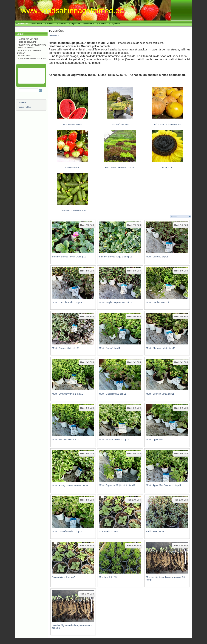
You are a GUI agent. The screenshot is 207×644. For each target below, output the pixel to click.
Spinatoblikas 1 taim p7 (64, 577)
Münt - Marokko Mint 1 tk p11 (66, 440)
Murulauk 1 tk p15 (108, 577)
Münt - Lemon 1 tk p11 (157, 257)
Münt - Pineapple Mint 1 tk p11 (114, 440)
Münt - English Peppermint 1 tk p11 (116, 302)
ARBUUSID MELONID (29, 39)
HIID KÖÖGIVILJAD (28, 42)
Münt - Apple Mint (155, 440)
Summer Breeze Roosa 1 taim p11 (69, 257)
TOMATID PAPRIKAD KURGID (33, 58)
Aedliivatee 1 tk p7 (155, 531)
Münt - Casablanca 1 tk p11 (112, 394)
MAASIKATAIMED (27, 48)
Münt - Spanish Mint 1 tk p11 (160, 394)
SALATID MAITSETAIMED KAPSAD (120, 168)
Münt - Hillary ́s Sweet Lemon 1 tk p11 (71, 486)
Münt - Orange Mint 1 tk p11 (66, 348)
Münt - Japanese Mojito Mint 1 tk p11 (117, 485)
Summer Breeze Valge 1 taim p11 (115, 257)
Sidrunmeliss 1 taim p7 (110, 531)
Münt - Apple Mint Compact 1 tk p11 (164, 485)
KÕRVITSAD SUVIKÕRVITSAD (33, 45)
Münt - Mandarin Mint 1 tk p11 (161, 348)
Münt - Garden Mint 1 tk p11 (160, 302)
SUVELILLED (25, 56)
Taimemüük (54, 36)
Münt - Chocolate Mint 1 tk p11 (67, 302)
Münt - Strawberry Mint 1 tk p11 (67, 394)
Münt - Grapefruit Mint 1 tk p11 (67, 531)
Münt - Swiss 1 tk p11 (110, 348)
